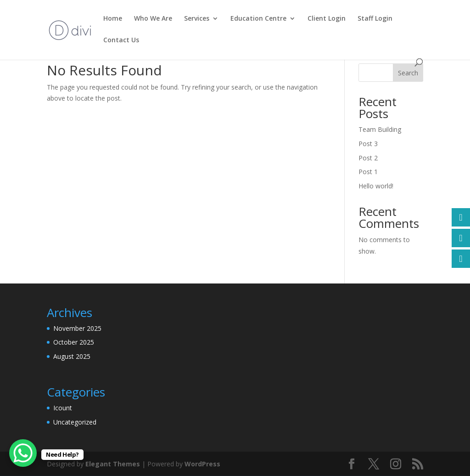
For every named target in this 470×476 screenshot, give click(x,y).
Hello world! (376, 186)
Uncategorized (75, 422)
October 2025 (74, 342)
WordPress (202, 464)
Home (113, 19)
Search (408, 73)
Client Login (327, 19)
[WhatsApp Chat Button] (23, 453)
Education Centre (258, 19)
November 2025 (77, 328)
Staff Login (375, 19)
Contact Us (121, 40)
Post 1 (368, 172)
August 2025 (72, 356)
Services (197, 19)
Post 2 (368, 158)
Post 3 (368, 144)
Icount (63, 408)
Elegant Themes (113, 464)
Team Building (380, 129)
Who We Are (153, 19)
